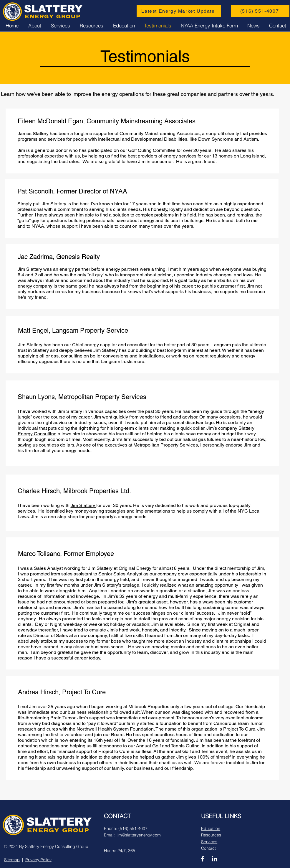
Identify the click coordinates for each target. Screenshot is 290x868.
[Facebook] (203, 859)
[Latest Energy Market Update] (179, 11)
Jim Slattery (83, 505)
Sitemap (12, 860)
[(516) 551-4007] (260, 11)
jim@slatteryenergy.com (139, 835)
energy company (35, 286)
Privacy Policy (38, 860)
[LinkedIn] (214, 859)
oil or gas (49, 356)
